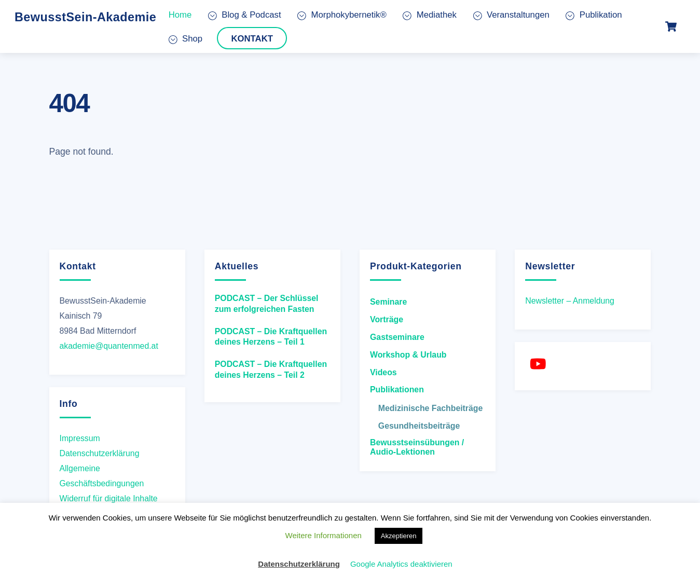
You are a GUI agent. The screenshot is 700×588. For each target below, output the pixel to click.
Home (180, 14)
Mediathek (430, 14)
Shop (186, 38)
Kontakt (252, 38)
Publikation (594, 14)
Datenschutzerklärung (100, 453)
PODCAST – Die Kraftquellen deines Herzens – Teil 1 (271, 337)
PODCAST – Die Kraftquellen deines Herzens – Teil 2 (271, 370)
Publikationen (397, 389)
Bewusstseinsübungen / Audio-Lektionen (417, 447)
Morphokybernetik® (342, 14)
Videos (383, 372)
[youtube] (539, 364)
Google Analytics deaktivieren (401, 564)
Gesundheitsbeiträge (419, 426)
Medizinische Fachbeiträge (430, 408)
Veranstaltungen (511, 14)
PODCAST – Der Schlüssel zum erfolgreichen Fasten (267, 304)
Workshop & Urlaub (408, 355)
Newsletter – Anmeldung (570, 300)
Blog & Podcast (245, 14)
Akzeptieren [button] (399, 536)
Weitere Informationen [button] (324, 535)
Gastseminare (397, 337)
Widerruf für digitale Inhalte (109, 498)
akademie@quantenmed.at (109, 346)
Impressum (80, 438)
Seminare (388, 302)
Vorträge (387, 319)
